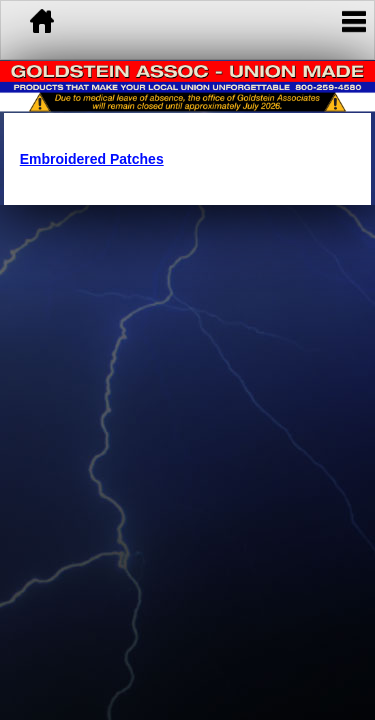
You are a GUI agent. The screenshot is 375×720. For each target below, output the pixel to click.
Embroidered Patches (92, 159)
